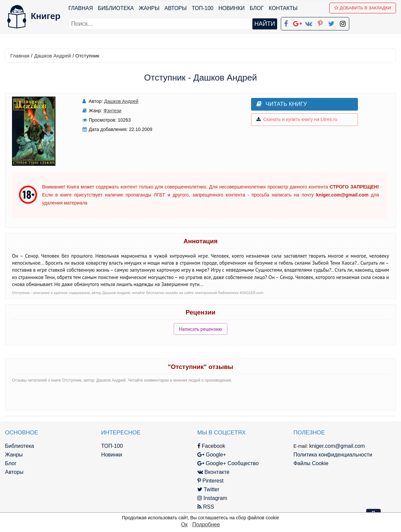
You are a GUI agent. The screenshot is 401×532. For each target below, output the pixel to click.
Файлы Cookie (308, 463)
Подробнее (206, 524)
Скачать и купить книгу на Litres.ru (295, 120)
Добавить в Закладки (363, 8)
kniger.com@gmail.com (334, 446)
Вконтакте (211, 472)
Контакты (283, 8)
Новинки (232, 8)
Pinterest (209, 481)
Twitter (206, 489)
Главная (81, 8)
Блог (257, 8)
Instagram (210, 498)
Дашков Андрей (52, 56)
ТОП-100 (203, 8)
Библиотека (116, 8)
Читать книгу (280, 104)
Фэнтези (112, 111)
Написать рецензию (201, 329)
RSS (204, 507)
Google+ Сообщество (226, 463)
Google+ (210, 455)
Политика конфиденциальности (330, 455)
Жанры (149, 8)
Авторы (176, 8)
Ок (184, 524)
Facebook (209, 446)
